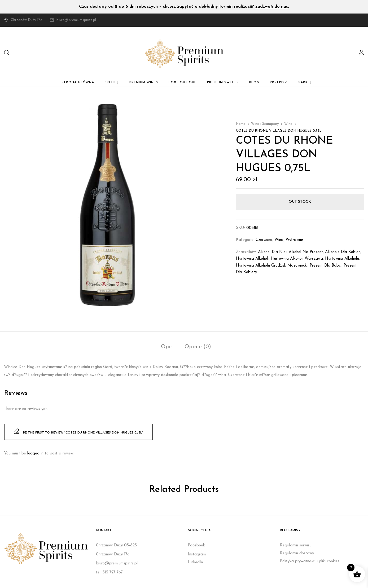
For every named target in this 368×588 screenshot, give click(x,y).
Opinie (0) (198, 347)
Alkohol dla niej (272, 252)
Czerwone (264, 240)
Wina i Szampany (265, 124)
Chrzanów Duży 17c (23, 20)
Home (241, 124)
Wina (288, 124)
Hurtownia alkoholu (342, 259)
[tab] (167, 348)
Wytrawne (294, 240)
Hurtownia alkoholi (252, 259)
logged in (35, 454)
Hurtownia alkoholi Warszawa (297, 259)
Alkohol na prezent (306, 252)
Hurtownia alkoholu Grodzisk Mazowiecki (272, 266)
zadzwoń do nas (272, 7)
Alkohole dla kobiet (343, 252)
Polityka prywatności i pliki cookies (310, 561)
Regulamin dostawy (297, 553)
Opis (167, 347)
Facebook (196, 545)
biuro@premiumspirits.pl (76, 20)
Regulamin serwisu (296, 545)
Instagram (197, 554)
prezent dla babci (326, 266)
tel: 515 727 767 (109, 572)
